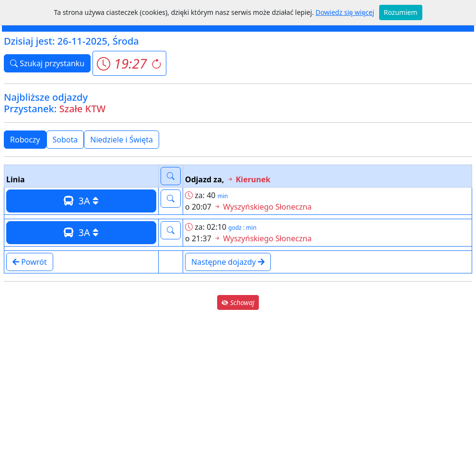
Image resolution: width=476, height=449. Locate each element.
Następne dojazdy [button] (228, 262)
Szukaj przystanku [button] (47, 63)
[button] (129, 63)
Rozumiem (401, 12)
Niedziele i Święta (122, 140)
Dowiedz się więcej (345, 12)
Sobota (65, 140)
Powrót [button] (30, 262)
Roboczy (25, 140)
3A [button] (81, 201)
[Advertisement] (238, 379)
